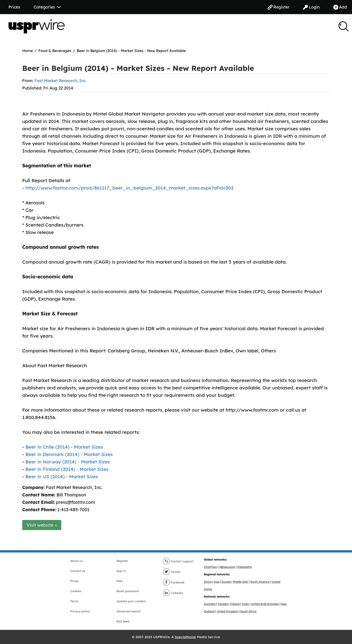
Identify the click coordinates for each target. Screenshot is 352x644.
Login (311, 7)
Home (28, 51)
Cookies (76, 591)
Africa (208, 582)
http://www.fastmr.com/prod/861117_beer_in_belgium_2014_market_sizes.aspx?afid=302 (129, 188)
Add (340, 7)
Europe (226, 582)
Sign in (121, 571)
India (245, 604)
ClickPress (210, 567)
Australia (210, 604)
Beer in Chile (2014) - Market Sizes (64, 447)
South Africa (248, 611)
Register (279, 7)
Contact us (78, 571)
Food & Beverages (55, 51)
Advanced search (129, 611)
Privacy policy (80, 611)
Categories (47, 7)
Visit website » (42, 525)
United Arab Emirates (265, 604)
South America (260, 582)
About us (77, 561)
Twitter (172, 572)
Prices (14, 7)
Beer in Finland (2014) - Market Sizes (67, 469)
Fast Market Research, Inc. (60, 81)
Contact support (178, 561)
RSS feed (123, 621)
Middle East (241, 582)
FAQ (119, 581)
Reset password (128, 591)
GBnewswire (227, 567)
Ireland (235, 604)
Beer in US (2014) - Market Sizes (62, 476)
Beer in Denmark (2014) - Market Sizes (69, 454)
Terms (74, 601)
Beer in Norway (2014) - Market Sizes (68, 462)
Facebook (174, 582)
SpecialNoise (185, 637)
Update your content (131, 601)
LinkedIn (173, 593)
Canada (223, 604)
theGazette (244, 567)
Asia (217, 582)
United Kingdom (227, 611)
